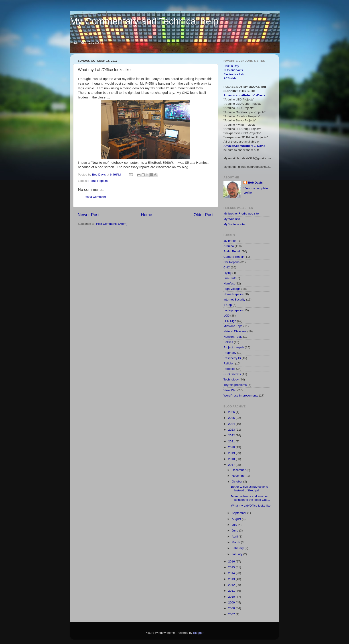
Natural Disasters (235, 331)
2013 (232, 579)
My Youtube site (234, 224)
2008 (232, 608)
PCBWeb (230, 78)
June (235, 531)
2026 (232, 412)
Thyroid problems (235, 385)
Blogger (198, 633)
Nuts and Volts (233, 70)
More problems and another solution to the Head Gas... (251, 498)
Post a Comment (95, 197)
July (235, 525)
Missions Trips (233, 326)
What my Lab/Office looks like (251, 506)
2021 (232, 441)
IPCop (228, 305)
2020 (232, 447)
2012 (232, 585)
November (239, 476)
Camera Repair (234, 257)
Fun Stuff (230, 278)
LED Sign (230, 321)
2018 (232, 459)
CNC (227, 267)
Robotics (229, 369)
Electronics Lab (234, 74)
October (237, 481)
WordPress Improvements (241, 396)
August (237, 519)
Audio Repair (232, 251)
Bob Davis (255, 183)
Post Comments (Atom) (112, 224)
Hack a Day (231, 66)
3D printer (230, 241)
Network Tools (233, 337)
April (235, 537)
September (239, 513)
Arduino (229, 246)
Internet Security (234, 300)
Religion (229, 363)
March (236, 542)
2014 (232, 573)
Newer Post (89, 215)
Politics (228, 342)
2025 (232, 418)
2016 (232, 561)
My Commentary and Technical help (144, 21)
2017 (232, 465)
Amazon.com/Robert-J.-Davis (244, 95)
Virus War (230, 390)
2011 (232, 591)
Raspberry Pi (232, 358)
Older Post (204, 215)
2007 (232, 614)
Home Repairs (98, 181)
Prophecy (230, 353)
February (238, 548)
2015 (232, 567)
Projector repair (234, 347)
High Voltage (232, 289)
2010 (232, 597)
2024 (232, 424)
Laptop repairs (233, 310)
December (239, 470)
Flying (227, 273)
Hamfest (229, 283)
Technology (231, 379)
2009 (232, 602)
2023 (232, 430)
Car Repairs (231, 262)
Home (146, 215)
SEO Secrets (232, 374)
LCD (226, 316)
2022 (232, 435)
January (237, 554)
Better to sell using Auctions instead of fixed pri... (250, 488)
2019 (232, 453)
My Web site (232, 219)
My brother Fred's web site (241, 214)
